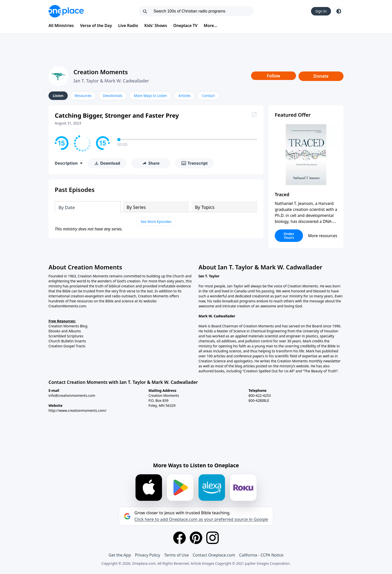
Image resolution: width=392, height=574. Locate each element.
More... (210, 25)
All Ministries (61, 25)
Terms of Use (176, 555)
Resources (83, 96)
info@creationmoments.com (72, 395)
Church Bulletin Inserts (67, 341)
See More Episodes (156, 222)
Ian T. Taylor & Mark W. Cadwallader (111, 81)
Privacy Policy (148, 555)
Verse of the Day (96, 25)
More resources (323, 236)
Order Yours (289, 236)
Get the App (120, 555)
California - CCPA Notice (261, 555)
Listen (58, 96)
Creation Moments (101, 72)
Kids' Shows (156, 25)
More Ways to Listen (150, 96)
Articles (184, 96)
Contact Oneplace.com (214, 555)
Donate (321, 76)
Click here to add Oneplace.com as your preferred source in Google (201, 519)
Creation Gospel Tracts (67, 346)
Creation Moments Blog (68, 326)
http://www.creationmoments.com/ (77, 410)
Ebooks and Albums (65, 331)
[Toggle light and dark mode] (339, 11)
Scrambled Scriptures (66, 336)
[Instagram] (212, 538)
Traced (282, 194)
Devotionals (113, 96)
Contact (208, 96)
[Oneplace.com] (66, 11)
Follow (273, 76)
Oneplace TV (185, 25)
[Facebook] (179, 538)
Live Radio (128, 25)
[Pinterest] (196, 538)
